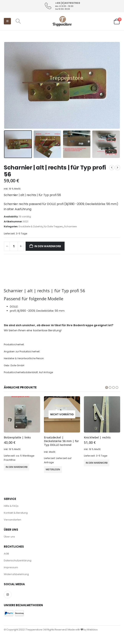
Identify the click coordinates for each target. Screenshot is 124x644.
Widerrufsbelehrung (16, 574)
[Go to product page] (22, 414)
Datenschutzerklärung (18, 560)
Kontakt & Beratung (16, 513)
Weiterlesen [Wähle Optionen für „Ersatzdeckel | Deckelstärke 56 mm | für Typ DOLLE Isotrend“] (53, 469)
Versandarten (13, 520)
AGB (6, 554)
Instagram (8, 595)
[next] (118, 168)
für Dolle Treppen (53, 226)
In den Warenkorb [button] (17, 467)
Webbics (92, 630)
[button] (7, 21)
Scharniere (70, 226)
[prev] (112, 168)
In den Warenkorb (48, 246)
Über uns (9, 537)
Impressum (11, 567)
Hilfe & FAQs (11, 506)
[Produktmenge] (14, 246)
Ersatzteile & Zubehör (31, 226)
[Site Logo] (62, 21)
